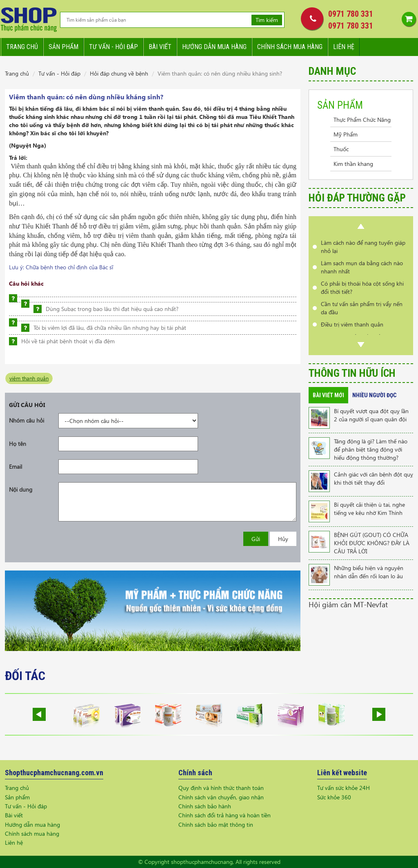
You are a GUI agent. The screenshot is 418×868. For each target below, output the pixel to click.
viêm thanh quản (29, 378)
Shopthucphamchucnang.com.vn (54, 773)
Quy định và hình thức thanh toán (221, 788)
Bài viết (160, 47)
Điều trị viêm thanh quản (352, 324)
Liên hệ (344, 47)
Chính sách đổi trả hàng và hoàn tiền (225, 815)
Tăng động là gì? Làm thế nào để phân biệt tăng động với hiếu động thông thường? (371, 449)
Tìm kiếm (267, 20)
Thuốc (341, 149)
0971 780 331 (351, 14)
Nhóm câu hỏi (27, 420)
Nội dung (21, 489)
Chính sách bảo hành (205, 806)
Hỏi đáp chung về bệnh (119, 73)
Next (361, 345)
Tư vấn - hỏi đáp (113, 47)
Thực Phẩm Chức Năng (362, 120)
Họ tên (18, 444)
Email (16, 466)
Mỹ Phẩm (346, 134)
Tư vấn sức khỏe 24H (344, 788)
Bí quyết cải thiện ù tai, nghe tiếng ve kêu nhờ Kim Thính (369, 509)
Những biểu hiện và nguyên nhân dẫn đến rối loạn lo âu (369, 572)
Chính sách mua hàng (290, 47)
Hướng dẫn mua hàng (214, 47)
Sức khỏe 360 (334, 797)
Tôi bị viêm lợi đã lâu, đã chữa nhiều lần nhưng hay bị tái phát (110, 328)
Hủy (283, 539)
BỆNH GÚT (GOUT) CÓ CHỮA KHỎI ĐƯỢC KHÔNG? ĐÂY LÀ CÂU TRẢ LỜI (372, 543)
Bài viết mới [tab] (328, 395)
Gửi (256, 539)
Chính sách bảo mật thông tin (216, 824)
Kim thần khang (353, 164)
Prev (361, 226)
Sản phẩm (63, 47)
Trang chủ (22, 47)
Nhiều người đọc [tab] (374, 395)
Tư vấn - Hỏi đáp (59, 73)
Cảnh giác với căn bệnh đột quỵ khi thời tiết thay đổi (374, 478)
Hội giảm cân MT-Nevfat (348, 604)
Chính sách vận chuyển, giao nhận (221, 797)
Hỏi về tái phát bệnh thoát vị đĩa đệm (68, 341)
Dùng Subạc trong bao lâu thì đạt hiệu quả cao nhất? (112, 309)
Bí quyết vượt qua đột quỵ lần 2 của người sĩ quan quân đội (371, 415)
